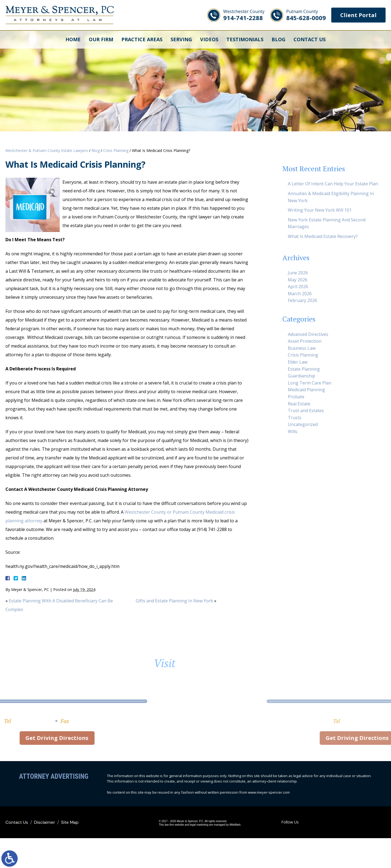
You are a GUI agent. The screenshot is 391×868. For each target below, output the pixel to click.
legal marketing (199, 825)
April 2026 (298, 287)
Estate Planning (304, 369)
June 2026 (298, 273)
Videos (209, 39)
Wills (293, 431)
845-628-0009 (306, 15)
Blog (278, 39)
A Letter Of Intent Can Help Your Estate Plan (333, 184)
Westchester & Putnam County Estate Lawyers (47, 150)
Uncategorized (303, 424)
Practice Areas (142, 39)
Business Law (302, 348)
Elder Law (298, 362)
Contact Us (310, 39)
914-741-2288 (244, 15)
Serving (181, 39)
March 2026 (300, 294)
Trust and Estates (306, 411)
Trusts (295, 418)
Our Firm (101, 39)
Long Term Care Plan (310, 383)
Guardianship (302, 376)
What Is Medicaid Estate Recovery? (323, 236)
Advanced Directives (308, 334)
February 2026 (302, 300)
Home (73, 39)
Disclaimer (44, 822)
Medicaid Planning (306, 390)
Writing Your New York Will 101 (320, 210)
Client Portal (358, 15)
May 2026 (298, 280)
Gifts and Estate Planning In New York (174, 601)
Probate (296, 397)
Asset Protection (305, 341)
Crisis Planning (116, 150)
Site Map (70, 822)
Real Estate (299, 404)
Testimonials (245, 39)
